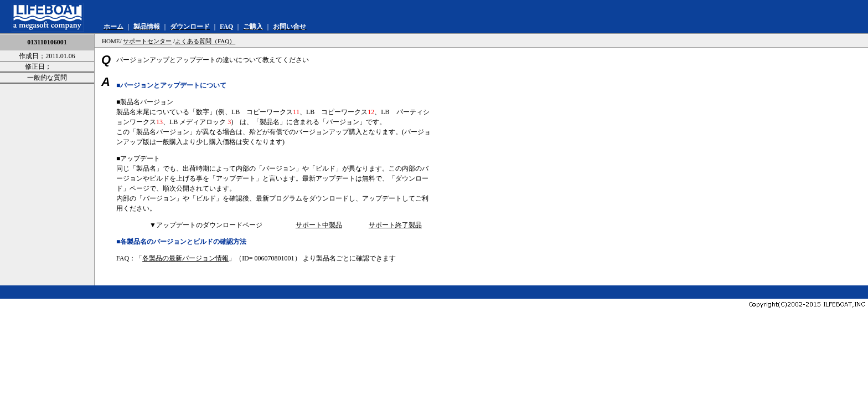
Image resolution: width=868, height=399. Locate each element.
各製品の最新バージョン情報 (185, 258)
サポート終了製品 (395, 225)
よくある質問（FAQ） (205, 41)
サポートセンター (147, 41)
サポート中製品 (319, 225)
